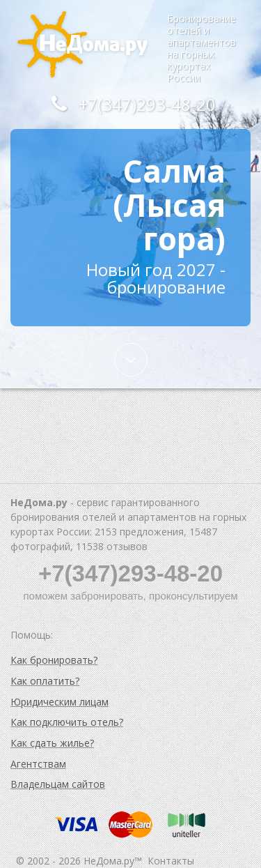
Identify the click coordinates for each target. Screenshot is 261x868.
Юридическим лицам (60, 702)
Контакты (171, 861)
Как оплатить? (45, 681)
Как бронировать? (54, 660)
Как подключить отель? (67, 722)
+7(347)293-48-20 (130, 104)
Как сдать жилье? (52, 743)
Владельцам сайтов (58, 784)
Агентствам (38, 764)
